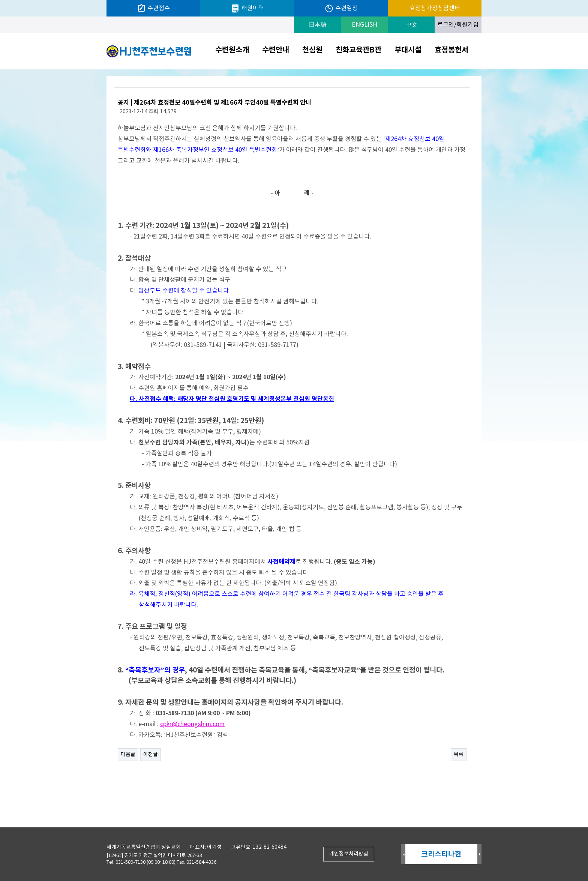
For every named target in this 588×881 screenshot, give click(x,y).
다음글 (128, 755)
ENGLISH (364, 25)
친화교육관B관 (358, 50)
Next (479, 855)
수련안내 (276, 50)
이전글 (151, 755)
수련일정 (341, 8)
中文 (411, 25)
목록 (459, 755)
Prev (403, 855)
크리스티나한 (441, 854)
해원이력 (247, 8)
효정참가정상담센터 (435, 8)
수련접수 (153, 8)
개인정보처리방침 (349, 854)
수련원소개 (232, 50)
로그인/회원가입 (458, 25)
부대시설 (408, 50)
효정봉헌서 (451, 50)
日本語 (318, 25)
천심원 (312, 50)
